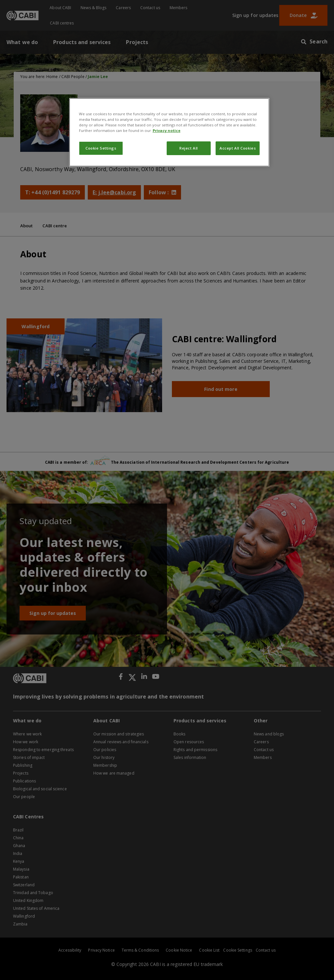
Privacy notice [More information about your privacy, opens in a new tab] (167, 130)
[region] (169, 132)
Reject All (189, 148)
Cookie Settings (101, 148)
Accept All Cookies (238, 148)
